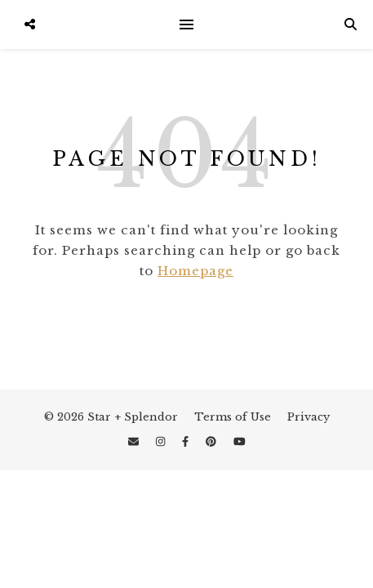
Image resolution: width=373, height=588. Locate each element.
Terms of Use (233, 417)
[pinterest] (213, 441)
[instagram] (162, 441)
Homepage (195, 271)
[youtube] (240, 441)
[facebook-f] (187, 441)
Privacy (309, 417)
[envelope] (135, 441)
